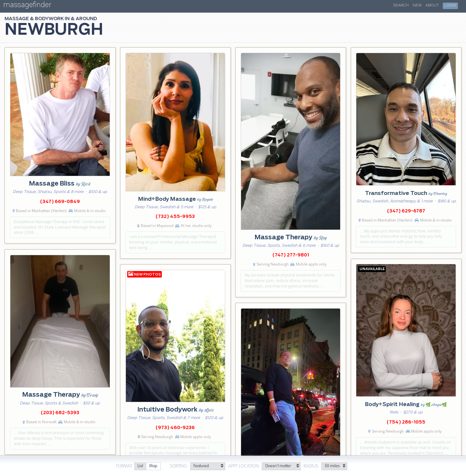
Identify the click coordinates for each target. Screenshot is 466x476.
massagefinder (27, 6)
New (417, 6)
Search (401, 6)
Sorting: (179, 466)
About (432, 6)
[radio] (140, 466)
